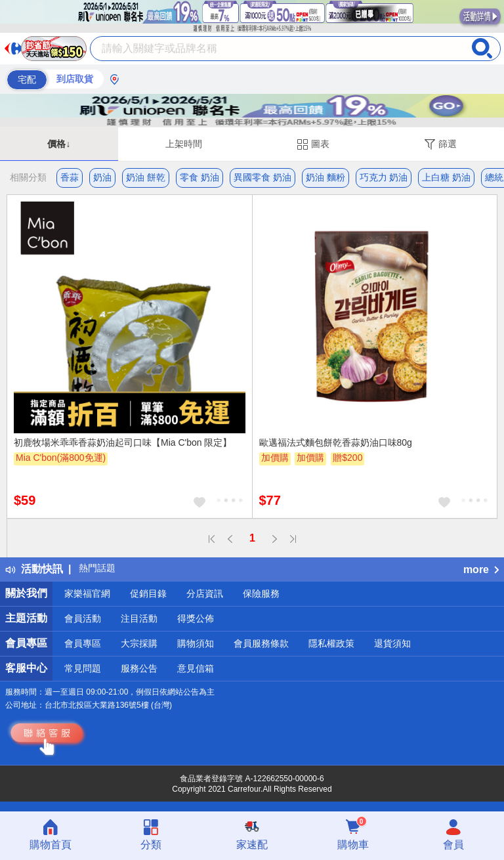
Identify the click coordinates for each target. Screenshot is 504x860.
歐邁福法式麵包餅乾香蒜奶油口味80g (336, 442)
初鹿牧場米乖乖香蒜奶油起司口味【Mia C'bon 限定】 (123, 442)
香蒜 (70, 177)
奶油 (102, 177)
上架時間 (184, 144)
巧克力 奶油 (384, 177)
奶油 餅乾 (146, 177)
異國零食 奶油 (262, 177)
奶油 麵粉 (325, 177)
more (481, 570)
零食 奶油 (199, 177)
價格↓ (59, 144)
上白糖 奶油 (446, 177)
